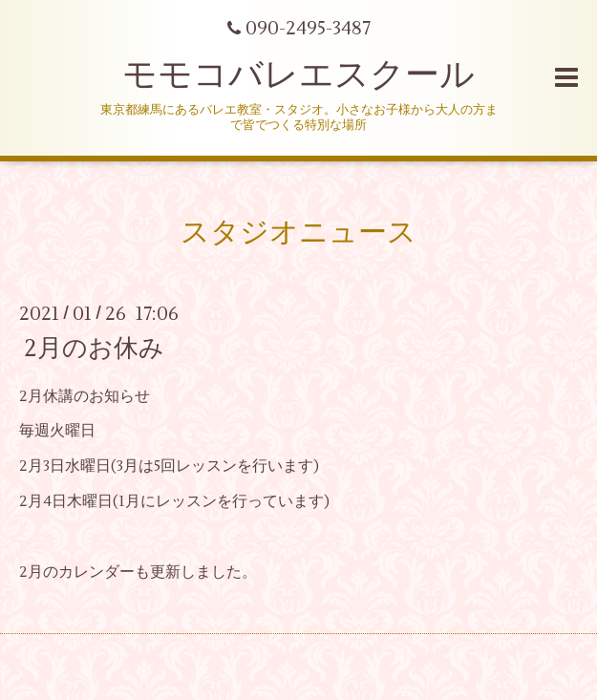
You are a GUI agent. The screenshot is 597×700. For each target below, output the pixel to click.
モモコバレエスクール (298, 75)
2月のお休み (94, 348)
